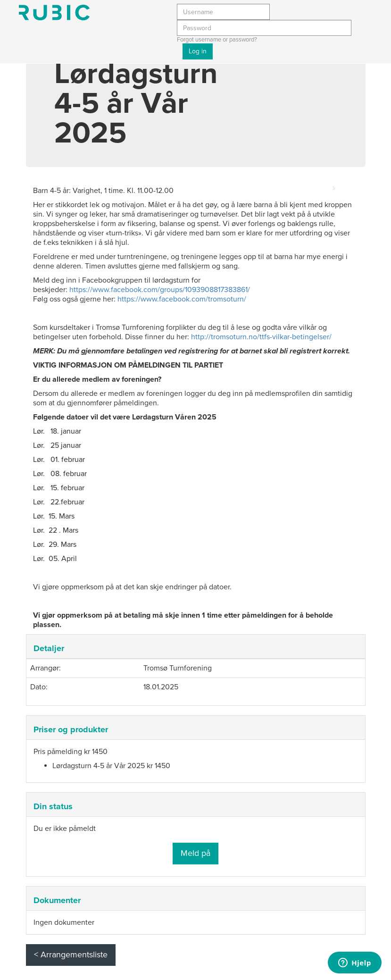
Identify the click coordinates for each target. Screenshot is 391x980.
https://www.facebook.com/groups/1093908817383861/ (160, 290)
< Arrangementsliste (71, 955)
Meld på (195, 853)
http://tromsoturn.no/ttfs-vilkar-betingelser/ (261, 337)
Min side (54, 13)
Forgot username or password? (217, 40)
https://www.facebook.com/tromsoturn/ (182, 299)
